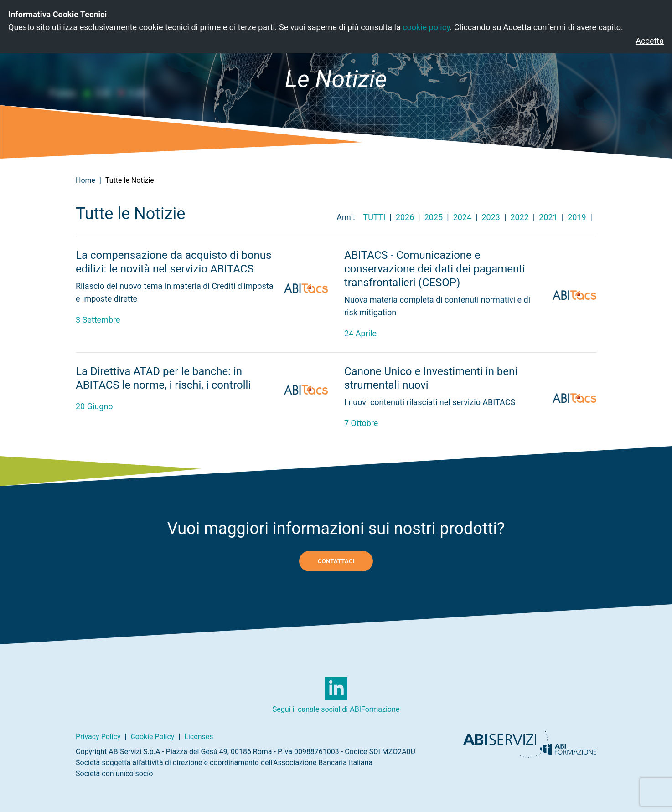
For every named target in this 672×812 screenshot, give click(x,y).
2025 (434, 217)
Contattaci (336, 561)
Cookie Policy (152, 737)
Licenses (199, 737)
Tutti (375, 217)
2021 (548, 217)
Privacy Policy (98, 737)
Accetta (650, 41)
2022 (519, 217)
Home (85, 180)
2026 (405, 217)
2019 (577, 217)
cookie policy (426, 27)
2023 (491, 217)
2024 (462, 217)
